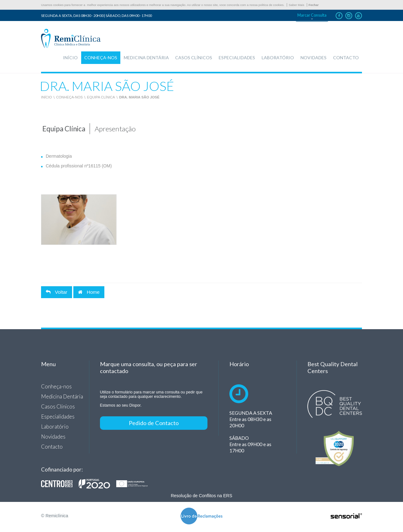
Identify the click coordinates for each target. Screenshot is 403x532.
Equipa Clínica (101, 97)
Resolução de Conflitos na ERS (202, 496)
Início (47, 97)
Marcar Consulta (312, 15)
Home (89, 292)
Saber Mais (296, 5)
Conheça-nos (69, 97)
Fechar (314, 5)
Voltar (57, 292)
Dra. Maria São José (139, 97)
